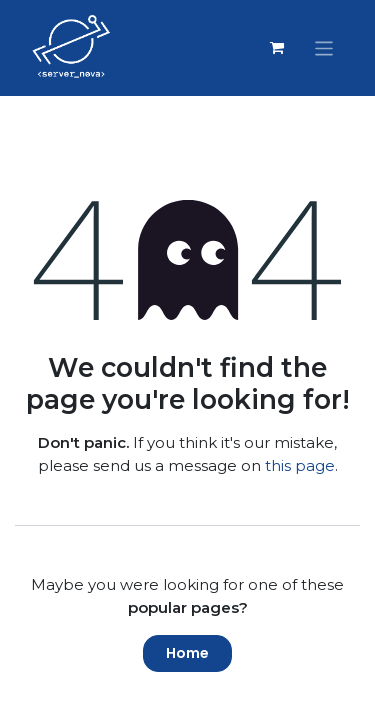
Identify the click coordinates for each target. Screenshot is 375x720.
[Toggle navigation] (324, 47)
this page (300, 465)
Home (187, 653)
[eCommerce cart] (277, 48)
